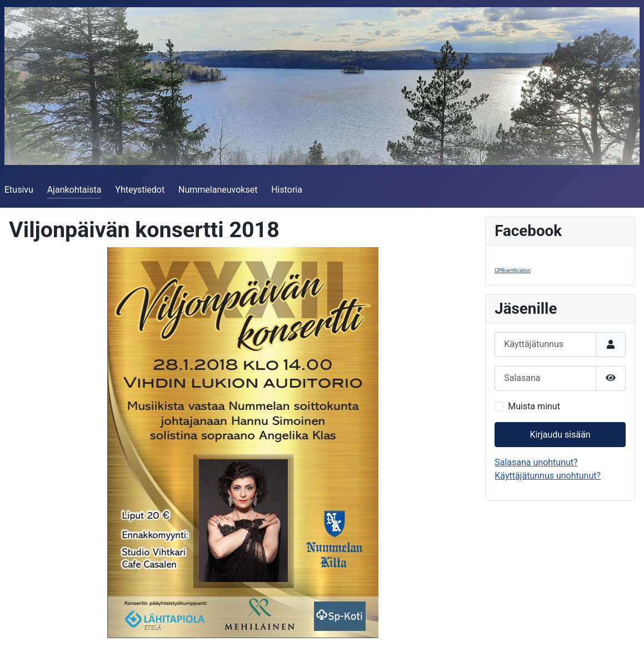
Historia (287, 190)
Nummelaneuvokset (218, 190)
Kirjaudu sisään (560, 435)
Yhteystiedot (140, 190)
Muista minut (534, 406)
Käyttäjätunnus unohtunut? (548, 476)
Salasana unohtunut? (536, 462)
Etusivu (19, 190)
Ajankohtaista (74, 190)
